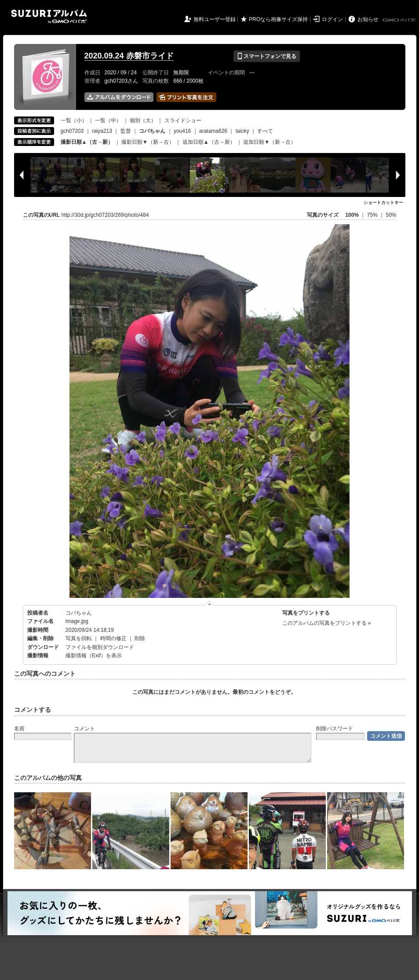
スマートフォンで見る (267, 56)
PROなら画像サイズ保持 (278, 19)
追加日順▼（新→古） (270, 142)
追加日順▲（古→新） (209, 142)
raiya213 (102, 131)
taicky (242, 131)
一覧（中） (108, 120)
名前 (19, 729)
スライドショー (183, 120)
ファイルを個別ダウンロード (100, 647)
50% (391, 215)
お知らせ (368, 19)
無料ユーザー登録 (215, 19)
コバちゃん (79, 613)
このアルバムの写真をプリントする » (327, 623)
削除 (140, 638)
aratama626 (213, 131)
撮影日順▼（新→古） (148, 142)
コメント (84, 729)
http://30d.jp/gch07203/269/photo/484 (105, 215)
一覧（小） (74, 120)
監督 (126, 131)
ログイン (332, 19)
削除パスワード (335, 729)
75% (373, 215)
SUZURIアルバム (49, 16)
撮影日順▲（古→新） (87, 142)
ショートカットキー (383, 202)
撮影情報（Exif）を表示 (94, 656)
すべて (265, 131)
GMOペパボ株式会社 (400, 20)
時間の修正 (113, 638)
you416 (182, 131)
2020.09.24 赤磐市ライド (129, 56)
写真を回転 (79, 638)
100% (352, 215)
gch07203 (72, 131)
